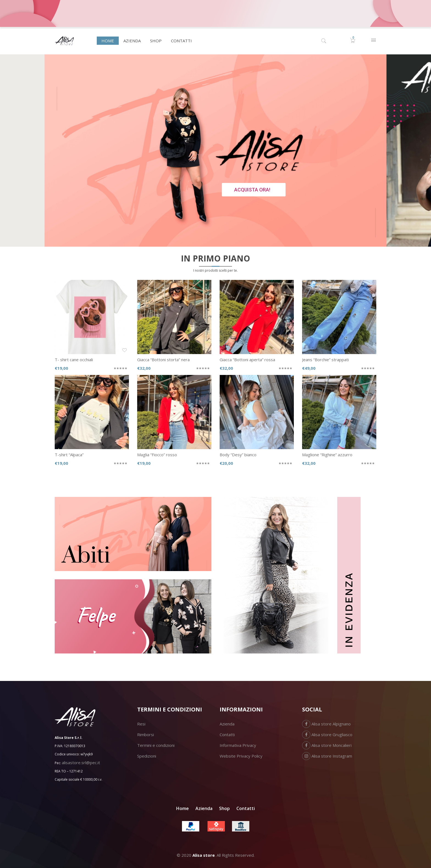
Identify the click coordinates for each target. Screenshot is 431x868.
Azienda (227, 724)
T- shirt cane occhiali (74, 360)
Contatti (227, 735)
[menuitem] (108, 41)
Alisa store (204, 855)
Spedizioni (147, 756)
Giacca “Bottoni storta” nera (163, 360)
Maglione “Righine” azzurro (327, 455)
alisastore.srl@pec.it (81, 763)
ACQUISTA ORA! (252, 190)
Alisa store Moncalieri (327, 745)
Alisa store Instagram (327, 756)
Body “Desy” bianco (238, 455)
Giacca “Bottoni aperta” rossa (247, 360)
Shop (224, 808)
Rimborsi (146, 735)
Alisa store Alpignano (326, 724)
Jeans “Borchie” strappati (325, 360)
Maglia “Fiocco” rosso (157, 455)
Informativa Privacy (238, 745)
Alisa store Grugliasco (327, 735)
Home (183, 808)
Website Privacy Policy (241, 756)
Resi (141, 724)
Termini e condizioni (156, 745)
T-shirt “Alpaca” (69, 455)
